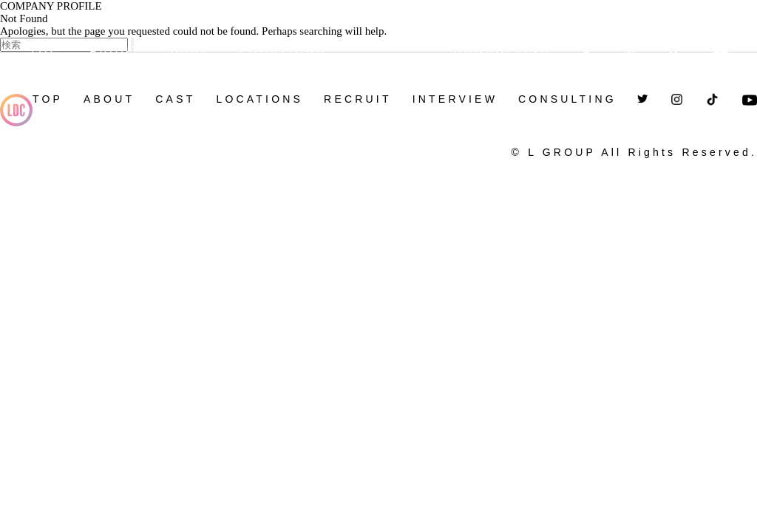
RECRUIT (390, 45)
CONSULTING (503, 50)
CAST (190, 50)
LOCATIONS (284, 50)
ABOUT (115, 50)
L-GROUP (16, 115)
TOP (45, 50)
